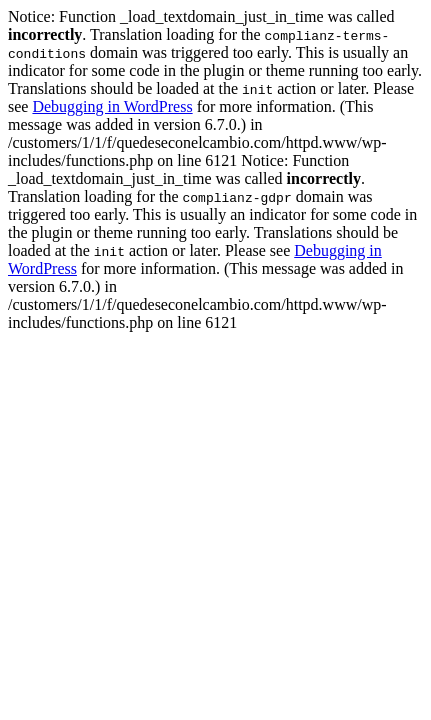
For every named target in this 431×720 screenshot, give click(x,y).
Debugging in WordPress (112, 106)
